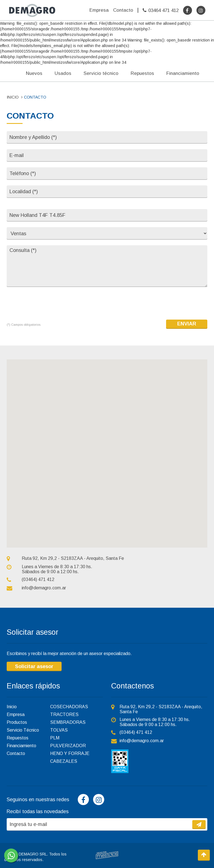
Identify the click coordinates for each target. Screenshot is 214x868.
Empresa (99, 10)
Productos (17, 722)
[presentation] (49, 303)
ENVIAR (187, 324)
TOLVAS (59, 730)
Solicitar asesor (34, 666)
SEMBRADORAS (68, 722)
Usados (63, 73)
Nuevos (34, 73)
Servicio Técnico (23, 730)
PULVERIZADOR (68, 746)
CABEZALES (64, 761)
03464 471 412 (163, 10)
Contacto (123, 10)
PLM (55, 738)
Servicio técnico (101, 73)
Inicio (12, 707)
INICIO (13, 97)
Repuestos (142, 73)
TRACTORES (64, 714)
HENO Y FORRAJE (70, 753)
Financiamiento (183, 73)
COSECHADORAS (69, 707)
